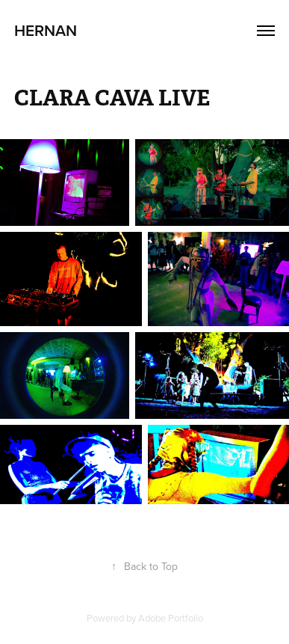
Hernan (46, 30)
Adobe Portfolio (171, 618)
